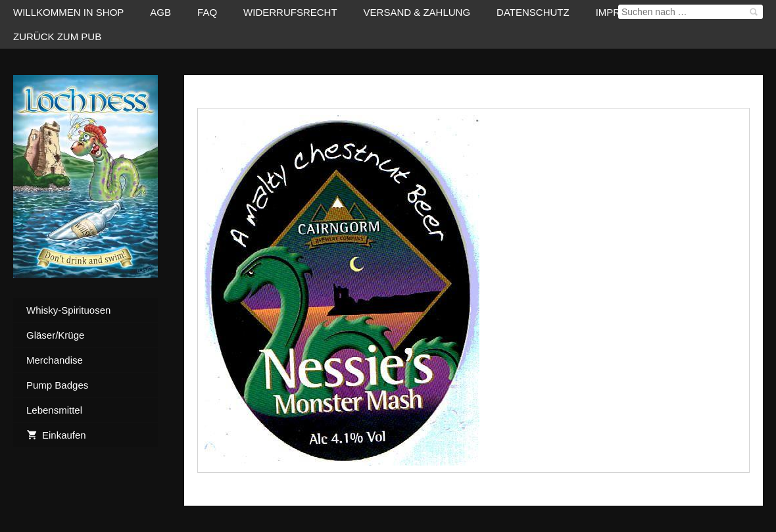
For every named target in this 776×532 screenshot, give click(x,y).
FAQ (207, 12)
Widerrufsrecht (290, 12)
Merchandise (55, 360)
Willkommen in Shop (68, 12)
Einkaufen (56, 435)
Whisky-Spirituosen (68, 310)
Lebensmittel (54, 410)
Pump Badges (57, 385)
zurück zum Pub (57, 36)
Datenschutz (533, 12)
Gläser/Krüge (55, 335)
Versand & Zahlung (417, 12)
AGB (160, 12)
